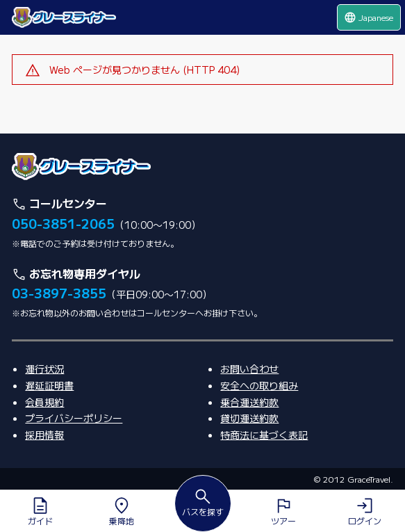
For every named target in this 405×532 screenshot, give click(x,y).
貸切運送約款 (249, 418)
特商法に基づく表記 (264, 435)
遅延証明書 (49, 385)
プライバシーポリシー (74, 418)
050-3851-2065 (63, 223)
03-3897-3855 (59, 293)
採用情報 (44, 435)
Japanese (369, 17)
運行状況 (44, 369)
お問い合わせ (249, 369)
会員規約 (44, 402)
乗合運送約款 (249, 402)
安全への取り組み (259, 385)
